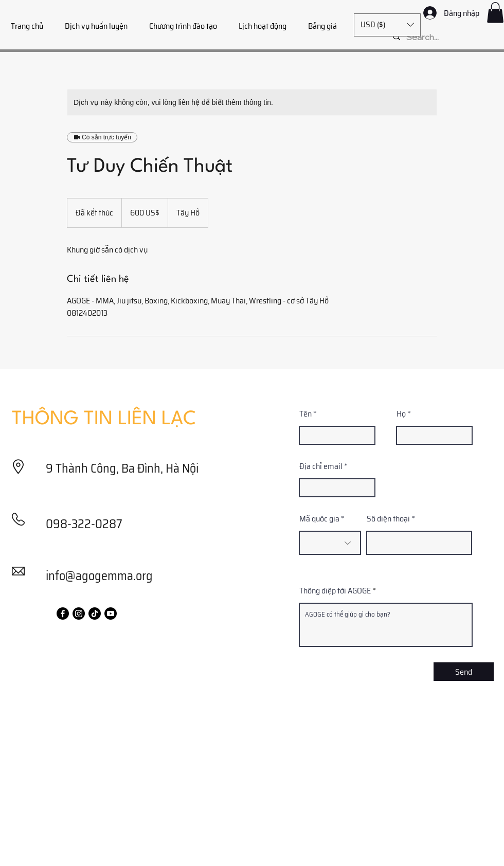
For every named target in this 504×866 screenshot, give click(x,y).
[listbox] (387, 25)
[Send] (464, 672)
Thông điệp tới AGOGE (335, 591)
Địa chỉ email (321, 466)
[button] (495, 13)
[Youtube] (111, 614)
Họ (401, 414)
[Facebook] (63, 614)
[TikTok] (95, 614)
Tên (305, 414)
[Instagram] (79, 614)
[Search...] (444, 37)
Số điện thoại (388, 519)
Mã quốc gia (319, 519)
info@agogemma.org (99, 576)
